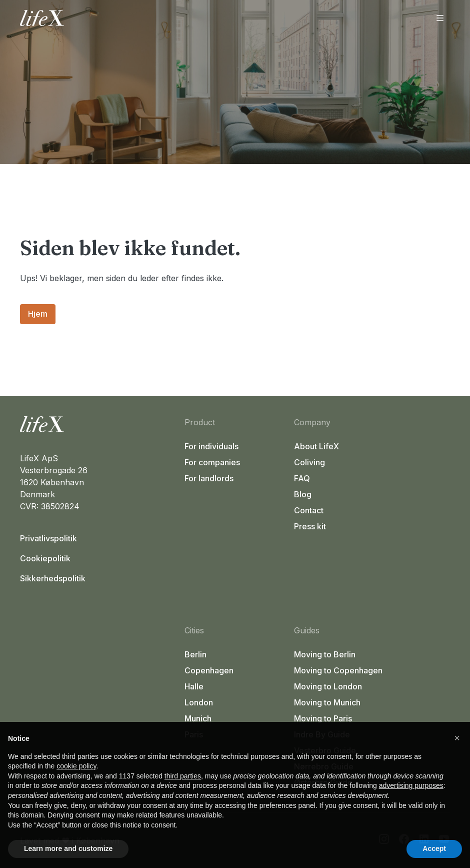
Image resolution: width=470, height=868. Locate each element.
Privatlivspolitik (48, 538)
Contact (309, 510)
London (199, 702)
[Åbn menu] (440, 18)
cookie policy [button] (76, 766)
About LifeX (316, 446)
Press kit (310, 526)
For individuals (211, 446)
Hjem (38, 314)
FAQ (302, 478)
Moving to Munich (327, 702)
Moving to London (328, 686)
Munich (198, 718)
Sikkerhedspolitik (53, 578)
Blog (303, 494)
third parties (183, 776)
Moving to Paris (323, 718)
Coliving (309, 462)
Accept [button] (434, 848)
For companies (212, 462)
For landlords (209, 478)
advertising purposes (411, 785)
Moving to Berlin (325, 654)
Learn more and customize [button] (68, 848)
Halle (194, 686)
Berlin (195, 654)
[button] (457, 738)
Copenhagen (209, 670)
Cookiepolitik (45, 558)
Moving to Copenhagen (338, 670)
